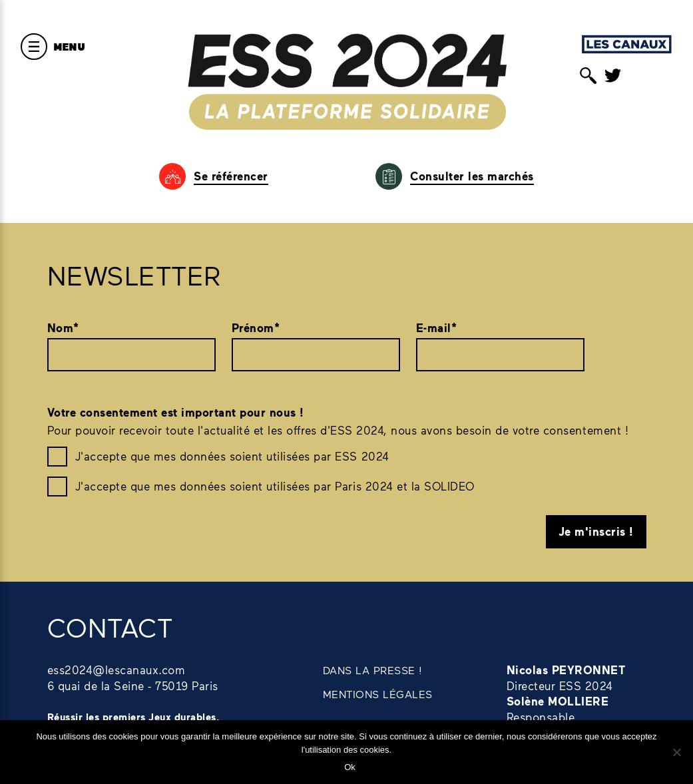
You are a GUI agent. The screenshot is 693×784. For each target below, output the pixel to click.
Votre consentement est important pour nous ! (176, 412)
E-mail (437, 328)
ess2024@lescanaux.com (116, 670)
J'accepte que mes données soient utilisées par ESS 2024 (232, 456)
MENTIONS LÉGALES (378, 694)
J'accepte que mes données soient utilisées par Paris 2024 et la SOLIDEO (275, 486)
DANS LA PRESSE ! (373, 670)
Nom (63, 328)
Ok (350, 767)
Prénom (256, 328)
